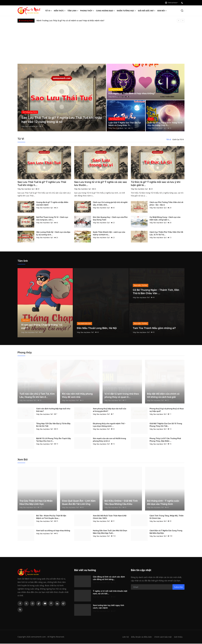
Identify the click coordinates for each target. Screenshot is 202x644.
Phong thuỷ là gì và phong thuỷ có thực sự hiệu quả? (167, 410)
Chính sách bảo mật (163, 637)
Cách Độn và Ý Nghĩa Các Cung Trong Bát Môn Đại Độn (166, 532)
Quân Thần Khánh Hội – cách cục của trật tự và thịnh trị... (109, 234)
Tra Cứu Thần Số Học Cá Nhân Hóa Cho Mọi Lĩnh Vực (36, 503)
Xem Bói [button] (162, 11)
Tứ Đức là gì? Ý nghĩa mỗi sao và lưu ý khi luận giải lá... (156, 184)
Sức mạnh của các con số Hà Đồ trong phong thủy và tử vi (109, 440)
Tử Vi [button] (49, 11)
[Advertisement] (101, 42)
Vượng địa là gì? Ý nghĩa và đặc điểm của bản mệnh (52, 204)
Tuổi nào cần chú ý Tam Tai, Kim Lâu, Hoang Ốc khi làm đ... (37, 396)
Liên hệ (124, 637)
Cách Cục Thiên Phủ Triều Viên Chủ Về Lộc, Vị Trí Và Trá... (166, 234)
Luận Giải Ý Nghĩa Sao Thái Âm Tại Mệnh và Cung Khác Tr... (126, 124)
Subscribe (178, 587)
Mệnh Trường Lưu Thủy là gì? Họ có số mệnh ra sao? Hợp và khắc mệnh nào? (70, 20)
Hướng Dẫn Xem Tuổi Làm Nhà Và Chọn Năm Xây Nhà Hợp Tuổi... (110, 532)
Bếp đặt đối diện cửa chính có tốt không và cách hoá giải (163, 396)
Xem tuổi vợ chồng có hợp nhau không (53, 531)
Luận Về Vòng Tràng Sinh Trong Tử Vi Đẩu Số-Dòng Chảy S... (165, 124)
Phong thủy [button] (87, 11)
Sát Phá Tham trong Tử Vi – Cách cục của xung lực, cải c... (52, 219)
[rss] (20, 610)
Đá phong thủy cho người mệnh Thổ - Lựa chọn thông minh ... (109, 425)
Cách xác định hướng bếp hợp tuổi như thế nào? (53, 410)
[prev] (179, 21)
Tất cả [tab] (169, 139)
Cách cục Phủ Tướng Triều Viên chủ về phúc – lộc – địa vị (166, 204)
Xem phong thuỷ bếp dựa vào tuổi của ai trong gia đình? (110, 410)
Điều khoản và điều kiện (141, 637)
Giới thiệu (178, 637)
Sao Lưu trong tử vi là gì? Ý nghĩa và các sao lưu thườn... (99, 184)
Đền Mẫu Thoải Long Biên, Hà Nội (97, 329)
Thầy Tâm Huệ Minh (29, 126)
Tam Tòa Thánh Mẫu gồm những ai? (155, 329)
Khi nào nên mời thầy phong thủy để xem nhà (77, 396)
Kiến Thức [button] (60, 11)
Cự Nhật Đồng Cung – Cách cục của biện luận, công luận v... (165, 219)
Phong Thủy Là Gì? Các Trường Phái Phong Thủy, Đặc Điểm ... (165, 440)
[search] (182, 11)
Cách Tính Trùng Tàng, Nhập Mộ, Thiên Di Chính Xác (167, 517)
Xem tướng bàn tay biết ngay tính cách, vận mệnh (108, 607)
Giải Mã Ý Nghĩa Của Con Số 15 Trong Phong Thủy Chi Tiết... (166, 425)
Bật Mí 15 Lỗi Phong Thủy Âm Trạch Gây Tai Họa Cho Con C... (54, 440)
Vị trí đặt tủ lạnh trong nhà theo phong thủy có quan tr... (122, 396)
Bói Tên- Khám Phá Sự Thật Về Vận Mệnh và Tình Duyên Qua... (51, 517)
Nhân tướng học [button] (127, 11)
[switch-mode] (183, 3)
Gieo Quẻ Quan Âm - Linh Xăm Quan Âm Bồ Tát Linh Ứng (79, 503)
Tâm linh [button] (73, 11)
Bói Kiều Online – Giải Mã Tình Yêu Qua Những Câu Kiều (121, 503)
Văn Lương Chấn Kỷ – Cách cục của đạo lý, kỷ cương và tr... (53, 234)
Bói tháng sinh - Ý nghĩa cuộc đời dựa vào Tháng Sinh (163, 503)
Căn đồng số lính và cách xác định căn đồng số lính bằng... (109, 578)
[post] (62, 98)
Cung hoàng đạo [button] (106, 11)
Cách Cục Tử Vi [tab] (178, 139)
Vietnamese (171, 3)
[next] (183, 21)
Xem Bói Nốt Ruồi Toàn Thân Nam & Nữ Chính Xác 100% (110, 517)
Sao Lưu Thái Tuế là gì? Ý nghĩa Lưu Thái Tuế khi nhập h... (42, 184)
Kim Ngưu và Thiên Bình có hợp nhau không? (133, 93)
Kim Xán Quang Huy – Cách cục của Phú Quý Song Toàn (110, 219)
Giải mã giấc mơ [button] (147, 11)
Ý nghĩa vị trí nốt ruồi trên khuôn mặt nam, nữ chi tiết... (110, 593)
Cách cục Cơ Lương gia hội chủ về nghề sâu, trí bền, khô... (110, 204)
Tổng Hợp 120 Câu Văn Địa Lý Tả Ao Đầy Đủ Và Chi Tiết (53, 425)
